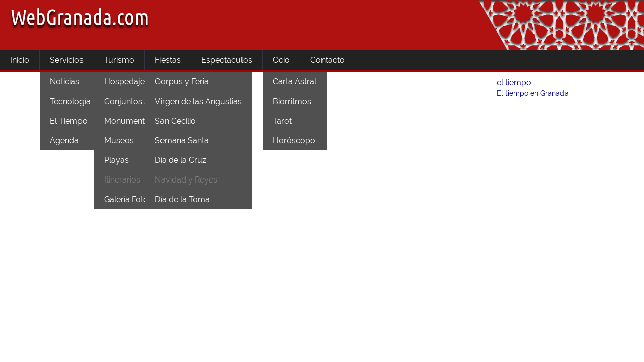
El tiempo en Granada (533, 93)
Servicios (67, 60)
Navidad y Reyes (186, 180)
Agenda (64, 141)
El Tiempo (69, 121)
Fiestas (168, 60)
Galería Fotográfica (139, 199)
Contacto (328, 60)
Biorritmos (292, 101)
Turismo (119, 60)
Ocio (281, 60)
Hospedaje (125, 82)
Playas (116, 160)
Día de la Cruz (181, 160)
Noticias (65, 82)
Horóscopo (294, 141)
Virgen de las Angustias (198, 101)
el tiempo (514, 83)
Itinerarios (122, 180)
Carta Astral (295, 82)
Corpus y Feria (182, 82)
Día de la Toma (182, 199)
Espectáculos (227, 60)
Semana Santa (182, 141)
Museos (119, 141)
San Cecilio (175, 121)
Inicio (20, 60)
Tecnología (70, 101)
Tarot (282, 121)
